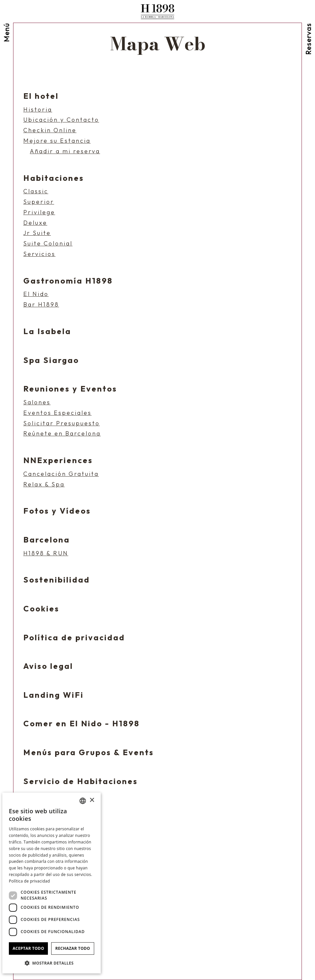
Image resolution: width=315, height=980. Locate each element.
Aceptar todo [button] (28, 948)
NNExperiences (58, 460)
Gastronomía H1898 (68, 281)
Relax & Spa (44, 484)
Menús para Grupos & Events (89, 752)
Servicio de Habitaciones (81, 781)
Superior (39, 202)
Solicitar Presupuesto (62, 423)
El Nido (36, 294)
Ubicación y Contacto (61, 120)
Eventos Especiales (57, 413)
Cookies (41, 608)
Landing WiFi (53, 695)
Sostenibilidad (57, 580)
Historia (38, 110)
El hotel (41, 96)
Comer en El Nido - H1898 (82, 723)
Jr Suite (37, 233)
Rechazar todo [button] (73, 948)
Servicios (39, 254)
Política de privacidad (74, 637)
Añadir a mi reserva (65, 151)
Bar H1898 (41, 305)
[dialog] (52, 883)
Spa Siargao (51, 360)
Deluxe (35, 223)
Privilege (39, 212)
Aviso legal (48, 666)
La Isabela (47, 331)
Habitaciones (54, 178)
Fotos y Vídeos (57, 511)
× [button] (92, 800)
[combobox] (83, 801)
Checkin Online (50, 130)
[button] (52, 963)
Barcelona (47, 540)
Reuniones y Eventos (70, 389)
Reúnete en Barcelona (62, 434)
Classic (36, 191)
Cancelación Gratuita (61, 474)
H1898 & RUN (46, 553)
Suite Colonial (48, 244)
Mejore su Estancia (57, 141)
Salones (37, 402)
